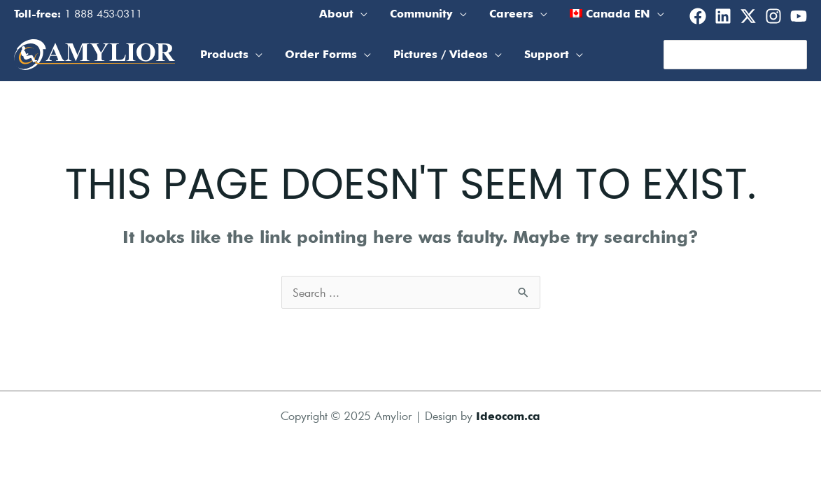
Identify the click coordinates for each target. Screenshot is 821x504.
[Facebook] (698, 16)
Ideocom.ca (508, 416)
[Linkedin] (723, 16)
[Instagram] (773, 16)
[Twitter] (748, 16)
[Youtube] (799, 16)
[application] (360, 14)
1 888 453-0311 (103, 13)
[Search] (797, 55)
